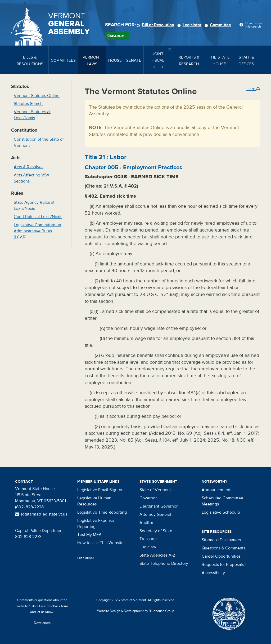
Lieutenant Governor (159, 506)
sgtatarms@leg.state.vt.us (41, 514)
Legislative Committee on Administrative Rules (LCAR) (37, 231)
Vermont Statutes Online (37, 96)
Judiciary (148, 547)
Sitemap (209, 540)
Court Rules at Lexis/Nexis (38, 217)
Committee (219, 25)
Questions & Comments (223, 548)
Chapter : (134, 167)
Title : (106, 157)
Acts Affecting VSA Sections (32, 178)
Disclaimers (230, 540)
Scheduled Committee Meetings (222, 501)
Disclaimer (86, 558)
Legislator (190, 25)
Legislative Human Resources (94, 501)
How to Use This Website (100, 543)
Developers (42, 623)
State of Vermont (155, 490)
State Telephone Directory (164, 563)
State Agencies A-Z (157, 555)
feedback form (57, 606)
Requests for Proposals (223, 565)
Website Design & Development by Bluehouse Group (136, 611)
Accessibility (213, 573)
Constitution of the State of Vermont (39, 142)
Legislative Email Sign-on (100, 490)
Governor (148, 498)
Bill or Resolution (156, 25)
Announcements (217, 490)
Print (253, 89)
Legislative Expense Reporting (96, 524)
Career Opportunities (221, 556)
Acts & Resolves (29, 167)
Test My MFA (89, 535)
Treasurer (148, 539)
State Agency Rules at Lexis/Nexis (34, 205)
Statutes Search (28, 104)
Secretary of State (156, 531)
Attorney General (155, 514)
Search (117, 36)
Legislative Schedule (221, 512)
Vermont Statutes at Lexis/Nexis (32, 115)
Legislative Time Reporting (102, 512)
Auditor (146, 523)
